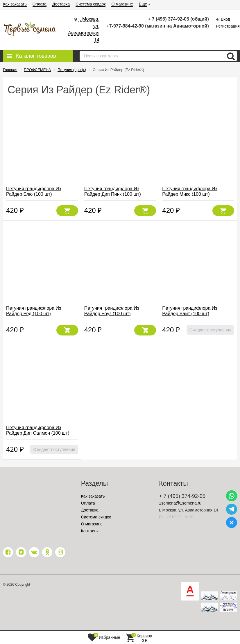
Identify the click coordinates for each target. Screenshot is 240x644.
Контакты (90, 531)
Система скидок (91, 4)
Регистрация (228, 26)
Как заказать (15, 4)
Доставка (61, 4)
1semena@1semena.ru (180, 503)
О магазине (122, 4)
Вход (225, 19)
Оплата (40, 4)
